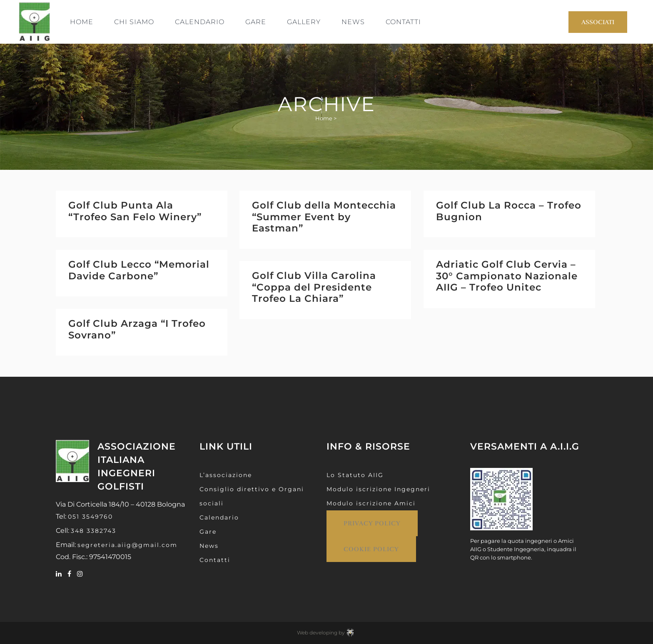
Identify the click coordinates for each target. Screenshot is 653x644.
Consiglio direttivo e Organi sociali (252, 496)
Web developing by (327, 633)
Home (324, 118)
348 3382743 (93, 531)
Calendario (219, 517)
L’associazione (226, 475)
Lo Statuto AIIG (355, 475)
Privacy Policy (372, 523)
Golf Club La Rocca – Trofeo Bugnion (509, 211)
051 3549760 (90, 517)
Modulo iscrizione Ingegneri (378, 489)
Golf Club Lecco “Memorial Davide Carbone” (139, 270)
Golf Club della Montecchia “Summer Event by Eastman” (324, 217)
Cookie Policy (371, 549)
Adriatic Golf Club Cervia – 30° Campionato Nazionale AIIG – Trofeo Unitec (507, 276)
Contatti (215, 560)
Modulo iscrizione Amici (371, 503)
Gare (208, 532)
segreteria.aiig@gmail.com (127, 545)
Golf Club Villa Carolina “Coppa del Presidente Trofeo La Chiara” (314, 287)
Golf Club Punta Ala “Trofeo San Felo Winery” (135, 211)
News (209, 546)
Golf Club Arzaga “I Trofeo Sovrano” (137, 329)
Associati (598, 22)
